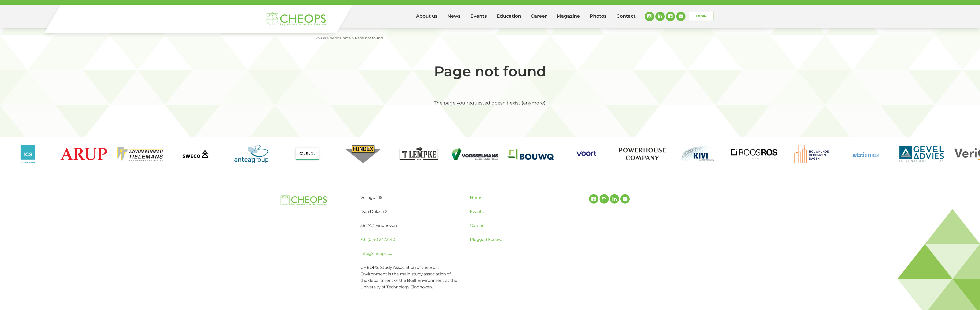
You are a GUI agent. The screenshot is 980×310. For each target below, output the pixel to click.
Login (701, 16)
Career (539, 16)
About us (427, 16)
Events (479, 16)
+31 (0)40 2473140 (378, 239)
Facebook (670, 16)
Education (509, 16)
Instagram (649, 16)
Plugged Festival (487, 239)
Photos (598, 16)
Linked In (660, 16)
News (454, 16)
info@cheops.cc (376, 253)
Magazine (568, 16)
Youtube (681, 16)
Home (404, 16)
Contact (626, 16)
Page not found (369, 38)
